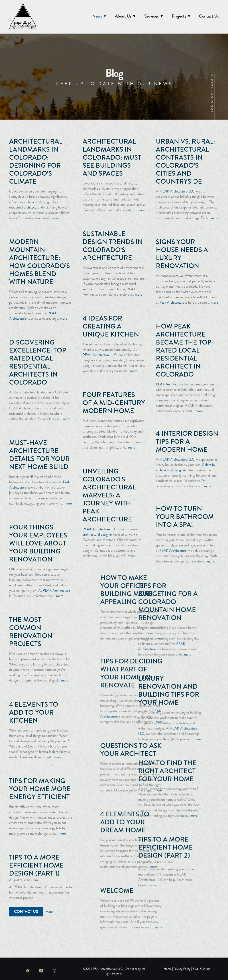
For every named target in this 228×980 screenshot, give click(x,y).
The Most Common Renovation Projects (31, 632)
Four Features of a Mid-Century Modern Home (114, 403)
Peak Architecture (172, 302)
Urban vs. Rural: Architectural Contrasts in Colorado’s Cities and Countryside (185, 161)
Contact (205, 969)
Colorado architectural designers (185, 463)
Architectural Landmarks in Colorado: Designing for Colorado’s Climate (36, 161)
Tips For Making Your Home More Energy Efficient (40, 789)
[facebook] (28, 971)
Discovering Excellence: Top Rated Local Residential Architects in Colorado (38, 362)
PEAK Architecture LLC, (178, 455)
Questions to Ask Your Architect (186, 740)
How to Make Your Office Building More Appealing (182, 584)
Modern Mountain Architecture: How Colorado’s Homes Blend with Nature (40, 262)
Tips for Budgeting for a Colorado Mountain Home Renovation (112, 596)
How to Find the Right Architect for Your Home (112, 765)
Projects (181, 16)
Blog (195, 969)
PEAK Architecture (169, 384)
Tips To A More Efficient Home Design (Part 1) (36, 865)
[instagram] (54, 971)
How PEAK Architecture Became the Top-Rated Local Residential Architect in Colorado (185, 350)
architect (30, 207)
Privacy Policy (182, 969)
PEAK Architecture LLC (177, 191)
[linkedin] (41, 971)
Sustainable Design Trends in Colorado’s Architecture (113, 246)
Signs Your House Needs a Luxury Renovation (182, 254)
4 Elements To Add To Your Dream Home (180, 812)
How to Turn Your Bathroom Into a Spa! (185, 509)
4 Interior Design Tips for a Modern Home (187, 437)
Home (168, 969)
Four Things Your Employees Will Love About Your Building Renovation (38, 543)
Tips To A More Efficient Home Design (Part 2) (110, 841)
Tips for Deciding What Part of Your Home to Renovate (187, 663)
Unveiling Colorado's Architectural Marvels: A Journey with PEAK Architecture (109, 495)
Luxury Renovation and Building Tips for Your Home (113, 684)
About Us (125, 16)
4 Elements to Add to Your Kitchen (34, 712)
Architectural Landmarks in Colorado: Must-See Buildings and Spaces (113, 157)
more (56, 218)
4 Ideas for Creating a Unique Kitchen (111, 326)
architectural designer (97, 534)
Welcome (172, 880)
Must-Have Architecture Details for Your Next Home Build (39, 455)
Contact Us (209, 16)
